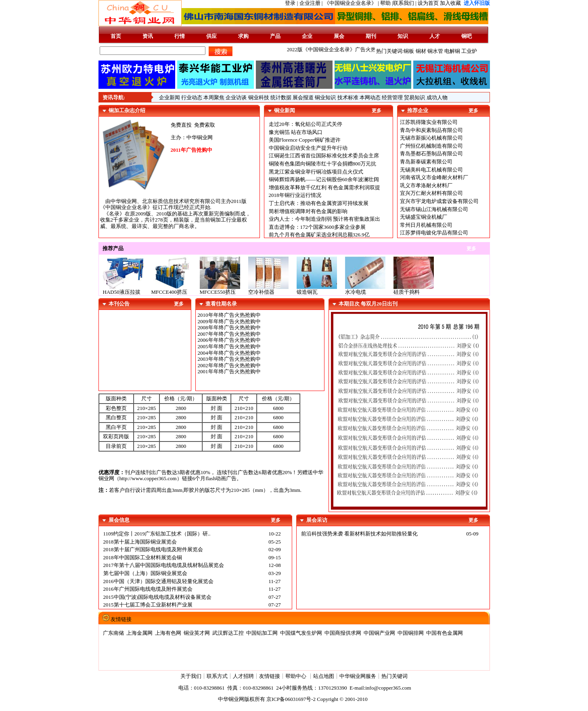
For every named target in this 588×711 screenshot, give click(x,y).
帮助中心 (296, 676)
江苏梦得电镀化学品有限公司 (434, 233)
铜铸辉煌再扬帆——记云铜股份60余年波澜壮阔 (324, 179)
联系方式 (217, 676)
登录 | (292, 3)
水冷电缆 (356, 292)
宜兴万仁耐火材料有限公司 (431, 193)
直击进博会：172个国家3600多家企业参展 (317, 227)
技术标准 (348, 97)
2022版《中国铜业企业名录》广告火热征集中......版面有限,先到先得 (370, 49)
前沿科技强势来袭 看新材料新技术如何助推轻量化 (359, 534)
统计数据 (281, 97)
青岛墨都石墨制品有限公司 (431, 154)
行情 (180, 36)
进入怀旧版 (477, 3)
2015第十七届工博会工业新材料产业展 (148, 605)
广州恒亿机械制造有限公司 (431, 146)
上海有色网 (168, 633)
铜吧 (467, 36)
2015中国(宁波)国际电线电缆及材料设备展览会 (158, 597)
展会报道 (303, 97)
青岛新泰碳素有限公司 (426, 162)
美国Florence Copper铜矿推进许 (305, 140)
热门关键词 (394, 676)
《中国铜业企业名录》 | (352, 3)
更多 (377, 111)
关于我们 (191, 676)
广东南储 (113, 633)
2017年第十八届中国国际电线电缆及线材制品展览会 (164, 565)
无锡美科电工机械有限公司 (431, 170)
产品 (275, 36)
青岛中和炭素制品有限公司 (431, 130)
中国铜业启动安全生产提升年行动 (308, 148)
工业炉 (469, 51)
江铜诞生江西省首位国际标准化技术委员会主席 (324, 156)
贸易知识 (414, 97)
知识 (403, 36)
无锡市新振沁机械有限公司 (431, 138)
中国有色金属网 (445, 633)
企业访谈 (236, 97)
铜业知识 (325, 97)
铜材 (421, 51)
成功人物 (437, 97)
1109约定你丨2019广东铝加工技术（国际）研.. (157, 534)
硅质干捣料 (407, 292)
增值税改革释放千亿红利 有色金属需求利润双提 (324, 187)
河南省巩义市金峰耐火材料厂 (434, 177)
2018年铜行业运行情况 (295, 195)
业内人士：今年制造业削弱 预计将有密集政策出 (324, 219)
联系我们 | (405, 3)
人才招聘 (243, 676)
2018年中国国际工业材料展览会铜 (143, 557)
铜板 (409, 51)
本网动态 (370, 97)
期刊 (371, 36)
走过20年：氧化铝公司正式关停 (306, 124)
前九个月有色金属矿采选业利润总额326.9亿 (319, 235)
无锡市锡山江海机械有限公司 (434, 209)
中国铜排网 (411, 633)
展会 (339, 36)
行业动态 (192, 97)
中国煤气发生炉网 (301, 633)
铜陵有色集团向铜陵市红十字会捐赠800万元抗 (323, 164)
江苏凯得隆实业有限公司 (429, 122)
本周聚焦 (214, 97)
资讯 (148, 36)
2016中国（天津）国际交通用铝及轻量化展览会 (158, 581)
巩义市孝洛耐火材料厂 (426, 185)
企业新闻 (169, 97)
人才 (435, 36)
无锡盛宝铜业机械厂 (424, 217)
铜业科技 (259, 97)
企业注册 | (312, 3)
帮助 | (387, 3)
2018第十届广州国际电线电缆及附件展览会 (153, 549)
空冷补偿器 (261, 292)
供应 (211, 36)
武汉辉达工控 (228, 633)
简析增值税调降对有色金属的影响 (308, 211)
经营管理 (392, 97)
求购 (243, 36)
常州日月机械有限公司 (426, 225)
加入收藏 (450, 3)
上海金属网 (139, 633)
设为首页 (428, 3)
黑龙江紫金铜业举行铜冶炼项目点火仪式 (316, 172)
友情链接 (270, 676)
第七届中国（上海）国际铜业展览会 (145, 573)
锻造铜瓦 (307, 292)
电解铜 (452, 51)
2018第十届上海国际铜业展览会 (140, 542)
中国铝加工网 (262, 633)
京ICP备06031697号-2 (291, 699)
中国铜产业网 (379, 633)
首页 (116, 36)
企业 (307, 36)
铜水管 (435, 51)
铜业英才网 (197, 633)
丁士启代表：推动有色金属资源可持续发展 (319, 203)
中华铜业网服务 (358, 676)
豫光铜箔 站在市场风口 (296, 132)
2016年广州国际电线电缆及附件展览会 (148, 589)
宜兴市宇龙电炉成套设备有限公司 (439, 201)
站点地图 (324, 676)
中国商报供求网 (343, 633)
